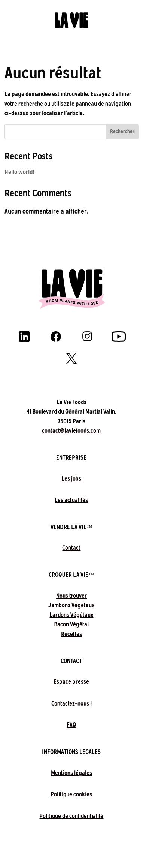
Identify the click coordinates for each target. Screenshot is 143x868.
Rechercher (122, 132)
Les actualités (71, 500)
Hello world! (19, 172)
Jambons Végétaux (71, 605)
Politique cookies (71, 794)
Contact (71, 548)
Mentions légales (71, 773)
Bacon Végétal (71, 624)
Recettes (71, 634)
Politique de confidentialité (71, 816)
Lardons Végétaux (71, 615)
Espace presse (71, 682)
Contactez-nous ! (71, 703)
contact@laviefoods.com (71, 431)
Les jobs (71, 479)
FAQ (71, 725)
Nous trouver (71, 596)
